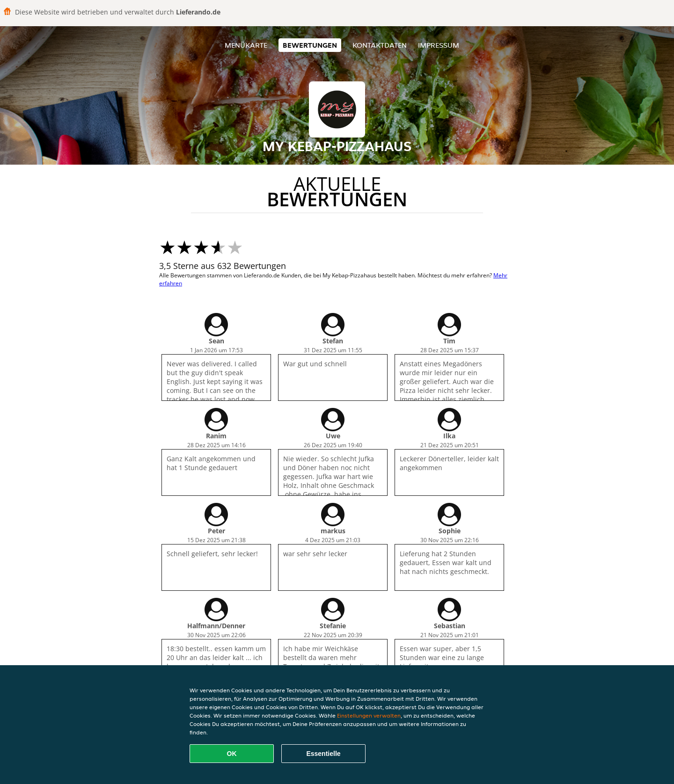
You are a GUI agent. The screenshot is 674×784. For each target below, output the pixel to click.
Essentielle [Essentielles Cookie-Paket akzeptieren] (323, 754)
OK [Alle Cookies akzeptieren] (232, 754)
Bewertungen (310, 45)
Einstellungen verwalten (369, 715)
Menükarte (246, 45)
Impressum (439, 45)
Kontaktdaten (380, 45)
